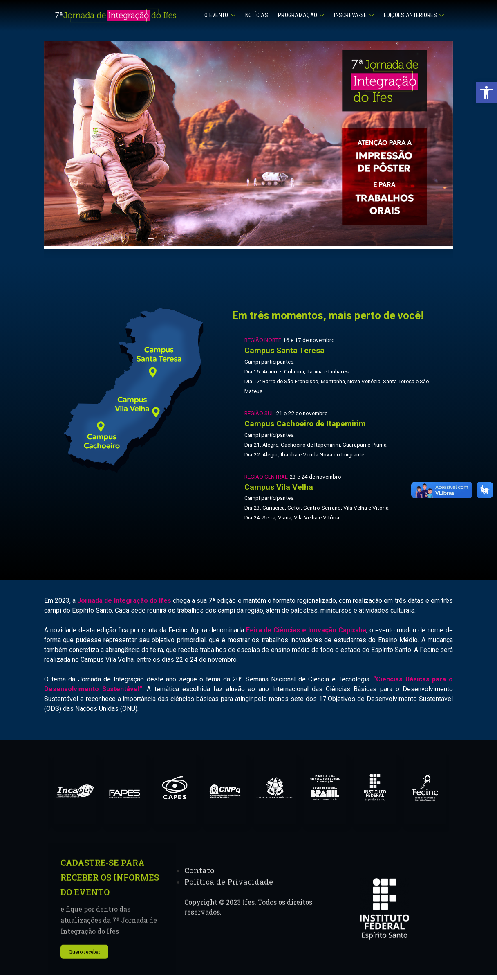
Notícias (257, 15)
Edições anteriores (414, 15)
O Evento (220, 15)
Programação (301, 15)
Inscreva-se (354, 15)
